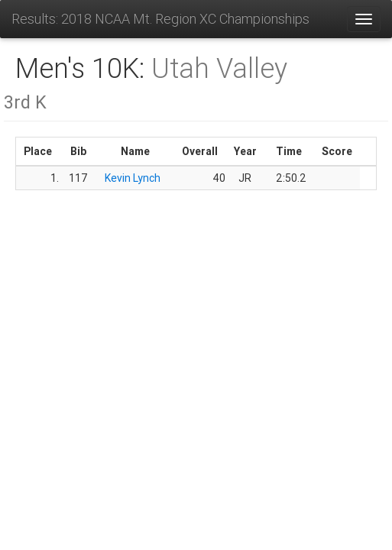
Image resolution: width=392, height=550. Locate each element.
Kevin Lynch (133, 178)
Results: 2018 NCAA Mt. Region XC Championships (160, 19)
